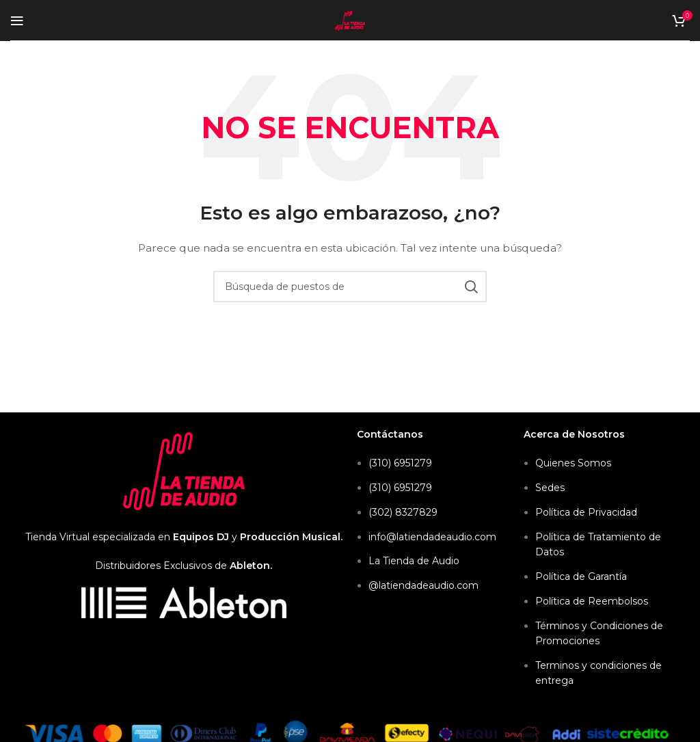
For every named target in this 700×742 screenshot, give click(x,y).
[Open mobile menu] (17, 21)
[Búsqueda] (350, 287)
